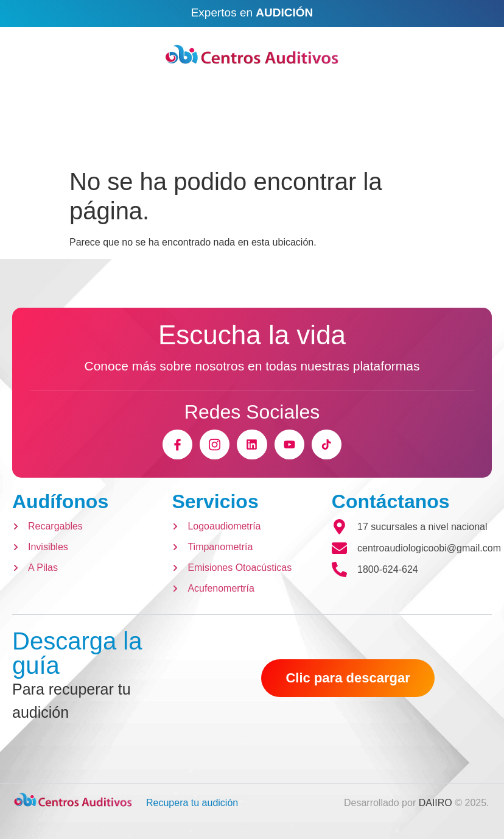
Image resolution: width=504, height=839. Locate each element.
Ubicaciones (351, 92)
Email (135, 92)
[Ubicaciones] (296, 96)
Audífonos (60, 501)
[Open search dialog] (37, 145)
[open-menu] (469, 144)
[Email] (100, 97)
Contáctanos (391, 501)
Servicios (215, 501)
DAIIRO (436, 803)
